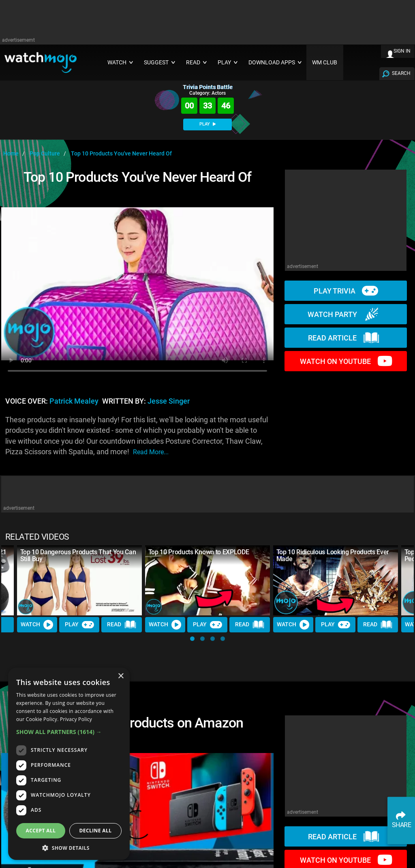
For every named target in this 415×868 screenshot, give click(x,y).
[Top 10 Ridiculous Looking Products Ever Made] (336, 580)
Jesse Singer (169, 401)
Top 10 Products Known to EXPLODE (199, 552)
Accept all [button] (41, 831)
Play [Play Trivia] (79, 625)
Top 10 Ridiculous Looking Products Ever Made (333, 555)
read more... (151, 452)
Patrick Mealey (74, 401)
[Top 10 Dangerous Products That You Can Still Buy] (79, 580)
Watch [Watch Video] (37, 625)
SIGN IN (402, 51)
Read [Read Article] (122, 625)
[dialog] (69, 764)
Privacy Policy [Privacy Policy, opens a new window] (76, 719)
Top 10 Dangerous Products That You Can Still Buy (78, 555)
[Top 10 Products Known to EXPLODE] (207, 580)
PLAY (207, 124)
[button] (192, 639)
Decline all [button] (96, 831)
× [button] (121, 676)
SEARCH (401, 73)
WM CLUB (325, 63)
